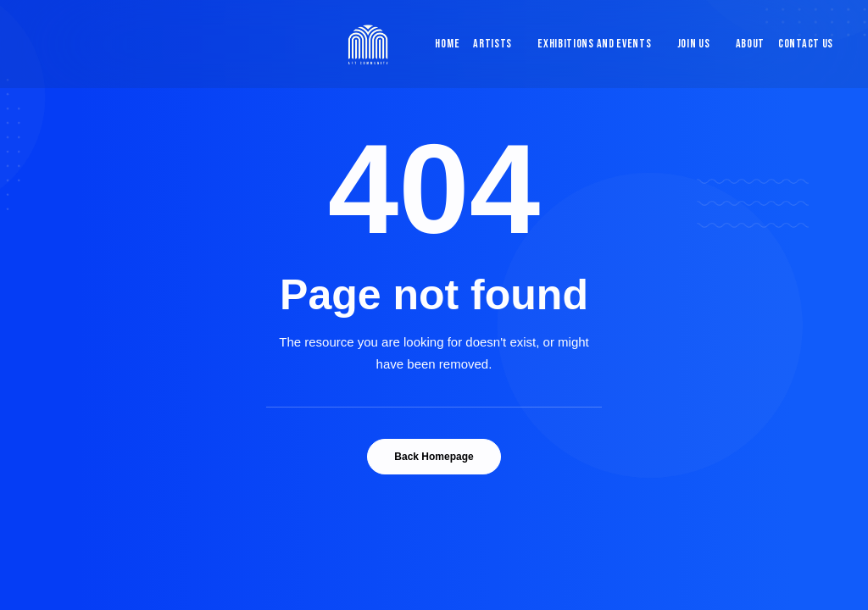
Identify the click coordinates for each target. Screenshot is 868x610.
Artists (492, 44)
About (751, 44)
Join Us (694, 44)
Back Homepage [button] (434, 457)
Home (447, 44)
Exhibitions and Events (594, 44)
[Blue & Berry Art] (367, 44)
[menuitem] (443, 44)
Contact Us (806, 44)
